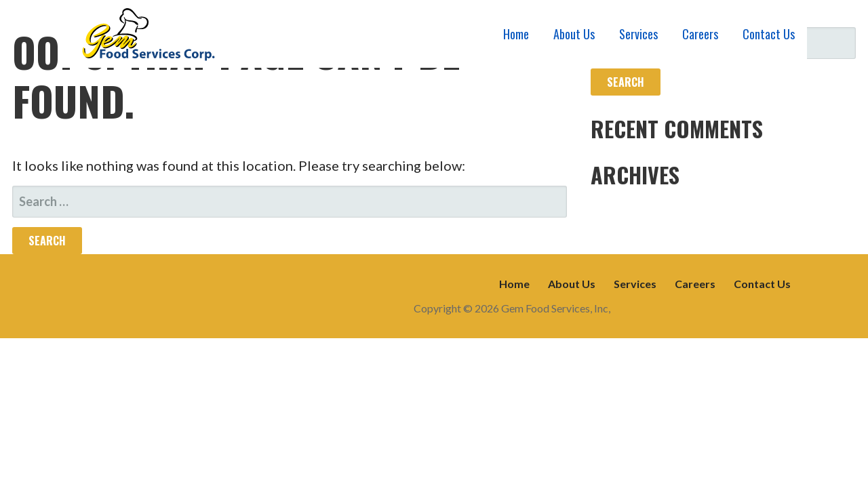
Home (516, 34)
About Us (574, 34)
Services (638, 34)
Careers (700, 34)
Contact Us (769, 34)
